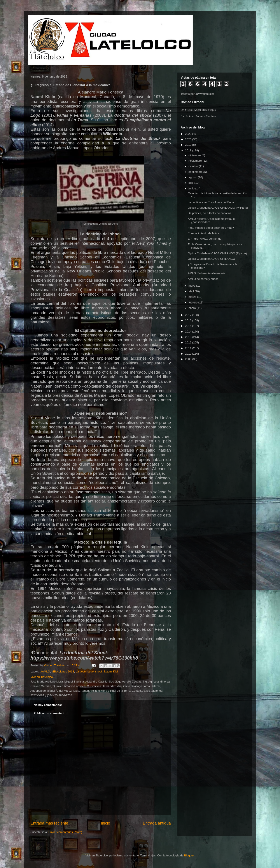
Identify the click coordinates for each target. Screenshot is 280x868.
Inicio (105, 823)
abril (192, 291)
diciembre (195, 155)
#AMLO (45, 671)
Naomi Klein (112, 671)
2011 (189, 348)
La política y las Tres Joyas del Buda (211, 202)
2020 (189, 139)
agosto (193, 177)
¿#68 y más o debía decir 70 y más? (211, 228)
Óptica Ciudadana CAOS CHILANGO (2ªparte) (217, 253)
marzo (193, 297)
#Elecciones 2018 (63, 671)
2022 (189, 134)
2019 (189, 145)
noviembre (196, 161)
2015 (189, 326)
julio (192, 183)
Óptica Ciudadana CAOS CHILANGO (211, 259)
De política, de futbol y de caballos (209, 213)
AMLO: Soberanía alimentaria (206, 273)
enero (193, 308)
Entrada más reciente (49, 823)
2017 (189, 315)
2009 (189, 359)
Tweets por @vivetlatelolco (198, 94)
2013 (189, 337)
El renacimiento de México (204, 233)
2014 (189, 332)
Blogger (189, 855)
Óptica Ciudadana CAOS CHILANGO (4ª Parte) (218, 208)
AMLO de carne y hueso (203, 279)
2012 (189, 342)
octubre (194, 166)
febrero (193, 302)
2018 (189, 150)
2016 (189, 320)
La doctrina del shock (89, 671)
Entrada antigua (157, 823)
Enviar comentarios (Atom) (65, 832)
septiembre (196, 172)
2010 (189, 354)
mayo (192, 286)
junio (192, 188)
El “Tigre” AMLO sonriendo (204, 239)
